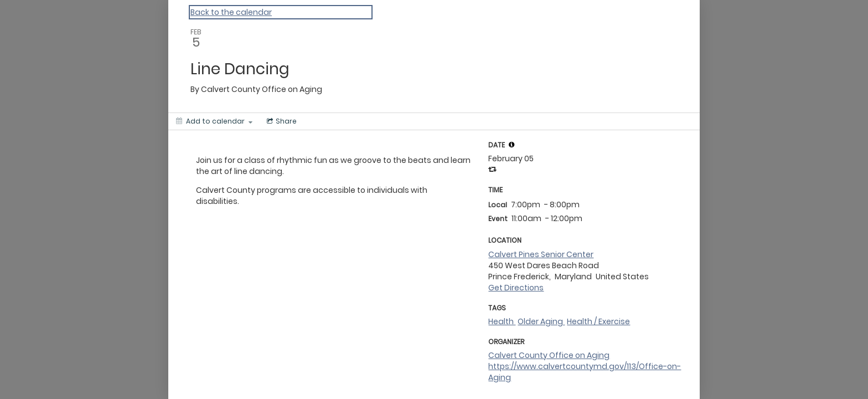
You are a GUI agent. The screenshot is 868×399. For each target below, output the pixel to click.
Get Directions (516, 288)
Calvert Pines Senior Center (541, 254)
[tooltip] (512, 145)
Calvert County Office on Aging (549, 355)
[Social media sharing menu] (281, 121)
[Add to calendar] (214, 121)
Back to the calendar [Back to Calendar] (231, 12)
